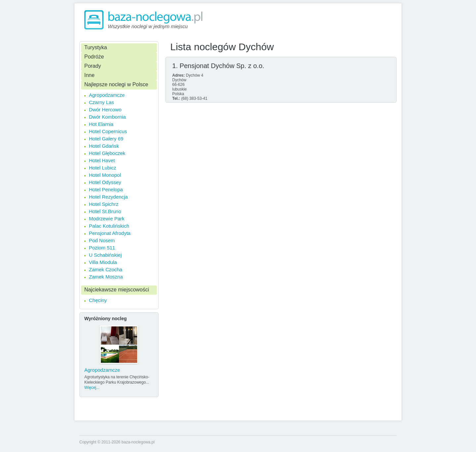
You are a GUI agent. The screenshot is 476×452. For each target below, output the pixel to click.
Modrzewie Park (107, 219)
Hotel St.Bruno (105, 211)
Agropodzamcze (107, 95)
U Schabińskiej (105, 255)
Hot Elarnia (101, 124)
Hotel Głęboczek (107, 153)
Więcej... (92, 388)
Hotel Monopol (105, 175)
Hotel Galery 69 (106, 139)
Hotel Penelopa (106, 189)
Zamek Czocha (106, 269)
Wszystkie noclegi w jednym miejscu (148, 26)
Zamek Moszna (106, 277)
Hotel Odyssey (105, 182)
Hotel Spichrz (104, 204)
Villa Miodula (103, 262)
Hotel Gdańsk (104, 146)
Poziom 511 (102, 248)
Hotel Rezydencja (108, 197)
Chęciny (98, 300)
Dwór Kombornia (107, 117)
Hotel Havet (102, 160)
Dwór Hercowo (105, 110)
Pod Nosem (102, 240)
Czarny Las (101, 102)
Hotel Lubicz (103, 168)
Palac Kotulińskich (109, 226)
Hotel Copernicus (108, 131)
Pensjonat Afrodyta (110, 233)
